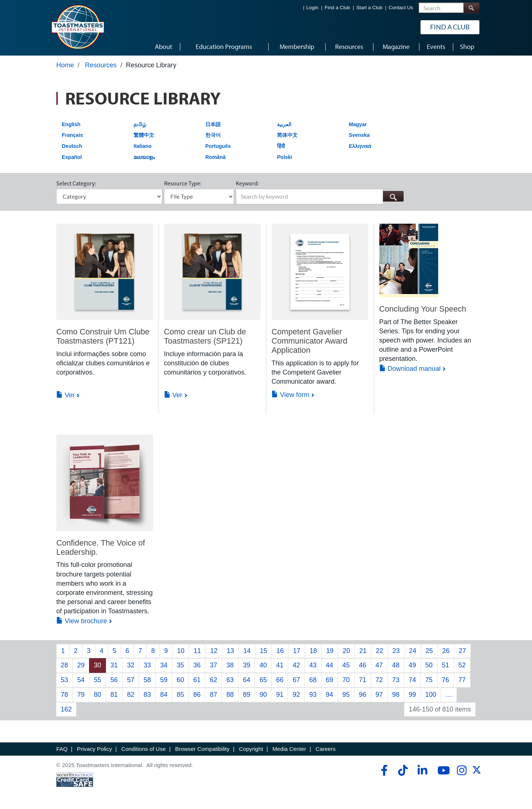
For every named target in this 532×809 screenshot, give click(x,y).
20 (346, 651)
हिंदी (281, 146)
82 (131, 695)
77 (462, 680)
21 (363, 651)
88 (230, 695)
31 (114, 665)
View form (290, 395)
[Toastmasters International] (77, 26)
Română (215, 157)
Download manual (410, 369)
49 (412, 665)
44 (330, 665)
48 (396, 665)
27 (462, 651)
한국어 (213, 135)
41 (280, 665)
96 (363, 695)
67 (296, 680)
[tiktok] (403, 770)
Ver (65, 395)
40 (263, 665)
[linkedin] (422, 770)
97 (379, 695)
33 (147, 665)
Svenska (359, 135)
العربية (284, 124)
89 (247, 695)
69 (330, 680)
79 (81, 695)
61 (197, 680)
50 (429, 665)
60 (180, 680)
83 (147, 695)
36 (197, 665)
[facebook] (383, 770)
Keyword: (247, 183)
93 (313, 695)
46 (363, 665)
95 (346, 695)
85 (180, 695)
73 (396, 680)
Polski (285, 157)
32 (131, 665)
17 (297, 651)
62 (213, 680)
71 (363, 680)
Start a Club (369, 8)
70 (346, 680)
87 (213, 695)
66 (280, 680)
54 (81, 680)
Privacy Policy (94, 749)
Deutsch (72, 146)
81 (114, 695)
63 (230, 680)
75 (429, 680)
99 (412, 695)
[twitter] (477, 772)
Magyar (358, 124)
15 (263, 651)
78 (64, 695)
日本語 (213, 124)
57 (131, 680)
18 (313, 651)
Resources (101, 65)
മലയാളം (144, 157)
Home (65, 65)
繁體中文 (144, 135)
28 (64, 665)
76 (446, 680)
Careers (326, 749)
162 (66, 709)
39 (247, 665)
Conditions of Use (144, 749)
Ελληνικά (360, 146)
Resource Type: (183, 183)
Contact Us (401, 8)
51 (446, 665)
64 (247, 680)
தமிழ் (140, 124)
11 (197, 651)
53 (64, 680)
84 (164, 695)
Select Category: (76, 183)
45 (346, 665)
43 (313, 665)
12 (214, 651)
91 (280, 695)
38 (230, 665)
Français (72, 135)
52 (462, 665)
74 (412, 680)
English (71, 124)
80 (97, 695)
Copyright (251, 749)
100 (431, 695)
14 (247, 651)
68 (313, 680)
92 (296, 695)
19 (330, 651)
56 (114, 680)
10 (181, 651)
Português (218, 146)
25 (429, 651)
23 (396, 651)
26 (446, 651)
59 (164, 680)
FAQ (62, 749)
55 (97, 680)
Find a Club (337, 8)
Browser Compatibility (202, 749)
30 (97, 665)
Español (72, 157)
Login (313, 8)
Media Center (289, 749)
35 (180, 665)
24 (413, 651)
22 (380, 651)
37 (213, 665)
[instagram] (462, 770)
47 (379, 665)
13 (230, 651)
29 (81, 665)
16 (280, 651)
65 (263, 680)
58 (147, 680)
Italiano (143, 146)
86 (197, 695)
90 (263, 695)
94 (330, 695)
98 (396, 695)
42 (296, 665)
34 (164, 665)
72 (379, 680)
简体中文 (287, 135)
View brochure (82, 621)
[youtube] (442, 770)
